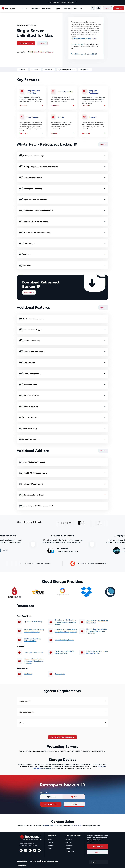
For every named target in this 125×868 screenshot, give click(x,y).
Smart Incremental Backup (32, 352)
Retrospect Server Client (31, 495)
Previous (33, 544)
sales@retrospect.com (50, 825)
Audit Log (25, 254)
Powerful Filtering (28, 428)
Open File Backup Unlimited (32, 462)
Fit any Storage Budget (31, 374)
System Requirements (66, 70)
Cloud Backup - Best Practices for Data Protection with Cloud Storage (66, 622)
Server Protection (66, 92)
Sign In (108, 8)
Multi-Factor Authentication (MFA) (35, 232)
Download (29, 292)
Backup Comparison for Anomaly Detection (39, 167)
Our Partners (70, 851)
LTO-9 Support (27, 243)
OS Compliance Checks (31, 178)
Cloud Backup (32, 117)
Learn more (31, 105)
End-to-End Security (30, 341)
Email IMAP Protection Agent (33, 473)
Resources (46, 8)
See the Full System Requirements (62, 737)
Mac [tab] (74, 797)
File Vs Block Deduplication (64, 640)
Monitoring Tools (28, 385)
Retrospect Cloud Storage (32, 156)
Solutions (35, 8)
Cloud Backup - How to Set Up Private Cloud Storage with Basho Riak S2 (96, 631)
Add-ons (35, 70)
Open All (103, 144)
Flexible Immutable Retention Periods (36, 211)
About (50, 839)
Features (22, 70)
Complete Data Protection (33, 92)
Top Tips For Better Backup (33, 622)
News (50, 848)
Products (24, 8)
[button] (99, 8)
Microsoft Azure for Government (34, 221)
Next (92, 544)
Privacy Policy (22, 865)
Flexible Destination (29, 417)
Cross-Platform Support (31, 330)
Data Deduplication (29, 396)
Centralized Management (31, 319)
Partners (67, 8)
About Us (77, 8)
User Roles (25, 265)
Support (57, 8)
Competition (85, 70)
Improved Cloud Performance (33, 200)
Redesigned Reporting (31, 189)
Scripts (61, 117)
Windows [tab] (51, 797)
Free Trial (119, 8)
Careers (50, 842)
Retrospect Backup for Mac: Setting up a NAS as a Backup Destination (34, 661)
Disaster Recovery (29, 406)
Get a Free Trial (98, 846)
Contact (51, 845)
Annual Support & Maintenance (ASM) (36, 506)
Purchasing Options (26, 43)
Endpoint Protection (94, 92)
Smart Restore (27, 363)
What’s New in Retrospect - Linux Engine (61, 2)
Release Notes (60, 674)
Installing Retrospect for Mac (34, 652)
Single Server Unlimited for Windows (42, 52)
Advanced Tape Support (31, 484)
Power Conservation (29, 439)
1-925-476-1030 (75, 825)
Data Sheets (28, 674)
